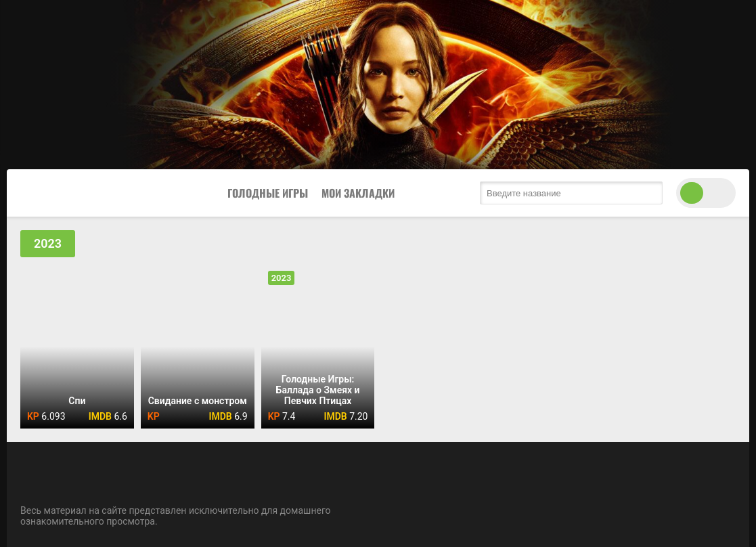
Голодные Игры (268, 193)
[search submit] (649, 193)
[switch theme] (706, 193)
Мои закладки (358, 193)
